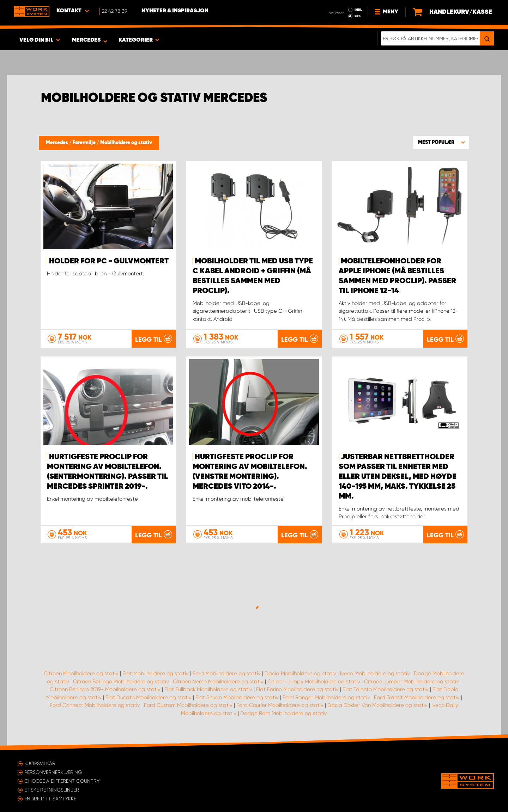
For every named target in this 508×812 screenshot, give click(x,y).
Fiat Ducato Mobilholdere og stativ (149, 697)
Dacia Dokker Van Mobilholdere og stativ (377, 705)
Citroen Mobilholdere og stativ (81, 673)
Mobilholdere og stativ (126, 143)
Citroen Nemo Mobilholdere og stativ (218, 682)
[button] (441, 142)
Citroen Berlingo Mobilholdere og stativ (121, 682)
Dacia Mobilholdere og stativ (300, 673)
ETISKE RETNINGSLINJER (52, 790)
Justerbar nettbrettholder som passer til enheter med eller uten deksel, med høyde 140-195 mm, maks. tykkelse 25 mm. (398, 477)
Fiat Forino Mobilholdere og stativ (297, 689)
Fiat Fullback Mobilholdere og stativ (208, 689)
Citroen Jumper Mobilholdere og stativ (412, 682)
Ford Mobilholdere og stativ (227, 673)
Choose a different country (62, 781)
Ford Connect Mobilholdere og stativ (95, 705)
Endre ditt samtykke (50, 799)
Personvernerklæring (53, 772)
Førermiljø (85, 143)
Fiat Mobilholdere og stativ (156, 673)
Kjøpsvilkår (40, 763)
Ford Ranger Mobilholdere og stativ (326, 697)
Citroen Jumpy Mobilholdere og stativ (314, 682)
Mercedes (58, 143)
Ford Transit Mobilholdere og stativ (417, 697)
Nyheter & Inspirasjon (175, 11)
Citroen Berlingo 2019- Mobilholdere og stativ (105, 689)
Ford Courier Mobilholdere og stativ (280, 705)
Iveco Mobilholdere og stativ (375, 673)
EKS (358, 16)
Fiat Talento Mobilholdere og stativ (386, 689)
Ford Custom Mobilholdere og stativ (188, 705)
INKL (358, 10)
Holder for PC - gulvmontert (109, 261)
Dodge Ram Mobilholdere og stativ (284, 713)
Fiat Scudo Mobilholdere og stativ (237, 697)
